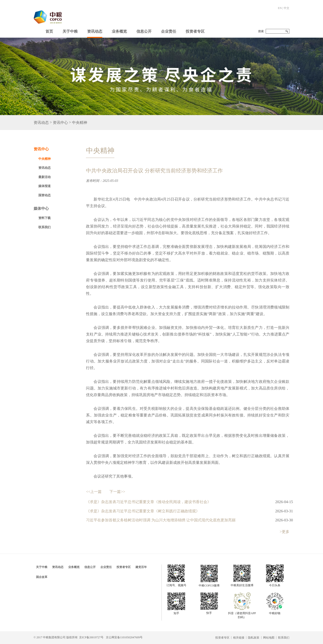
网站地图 (269, 638)
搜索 (261, 31)
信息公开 (144, 31)
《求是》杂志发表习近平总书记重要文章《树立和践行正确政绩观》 (143, 511)
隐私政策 (254, 638)
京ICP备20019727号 (91, 637)
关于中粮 (70, 31)
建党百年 (141, 567)
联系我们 (45, 227)
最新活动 (45, 177)
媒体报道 (45, 186)
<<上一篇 (94, 492)
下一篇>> (117, 492)
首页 (49, 31)
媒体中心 (41, 208)
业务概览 (119, 31)
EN (280, 8)
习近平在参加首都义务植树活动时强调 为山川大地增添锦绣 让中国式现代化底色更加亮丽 (161, 520)
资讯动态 (95, 31)
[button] (70, 30)
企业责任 (169, 31)
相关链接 (239, 638)
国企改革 (42, 577)
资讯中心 (60, 123)
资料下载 (45, 218)
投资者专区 (195, 31)
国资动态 (45, 195)
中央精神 (80, 123)
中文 (287, 8)
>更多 (285, 532)
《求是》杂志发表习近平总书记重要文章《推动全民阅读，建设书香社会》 (148, 502)
